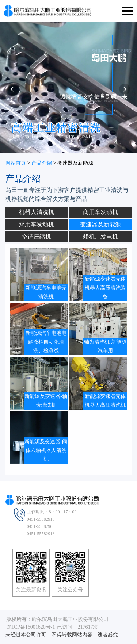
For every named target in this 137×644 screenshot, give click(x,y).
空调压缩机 (37, 237)
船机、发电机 (100, 237)
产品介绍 (42, 163)
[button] (12, 91)
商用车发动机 (100, 212)
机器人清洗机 (37, 212)
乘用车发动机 (37, 224)
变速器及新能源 (100, 224)
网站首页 (16, 163)
